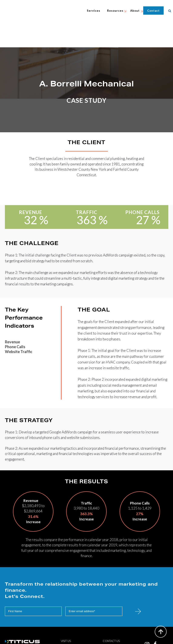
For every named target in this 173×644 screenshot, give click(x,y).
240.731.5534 (120, 631)
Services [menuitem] (94, 11)
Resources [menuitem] (116, 11)
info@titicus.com (121, 626)
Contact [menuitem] (154, 11)
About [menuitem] (136, 11)
